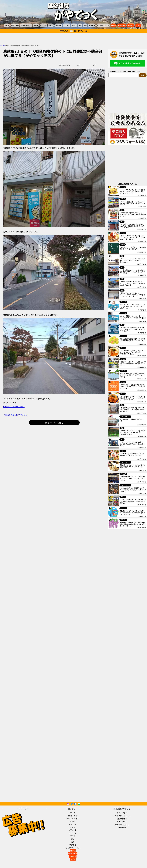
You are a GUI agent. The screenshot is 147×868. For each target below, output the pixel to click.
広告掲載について (122, 824)
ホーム (7, 25)
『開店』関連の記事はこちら (15, 415)
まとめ (51, 25)
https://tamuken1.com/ (14, 407)
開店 (4, 46)
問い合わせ (122, 821)
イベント (43, 25)
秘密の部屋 (122, 25)
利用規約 (122, 827)
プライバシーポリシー (122, 816)
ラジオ (138, 25)
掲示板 (114, 25)
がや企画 (58, 25)
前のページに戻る (54, 423)
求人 (80, 25)
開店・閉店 (15, 25)
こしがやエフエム (103, 25)
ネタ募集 (92, 25)
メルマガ (131, 25)
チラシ (74, 25)
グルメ (36, 25)
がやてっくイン (26, 25)
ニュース (66, 25)
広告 (85, 25)
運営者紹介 (122, 819)
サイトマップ (122, 813)
